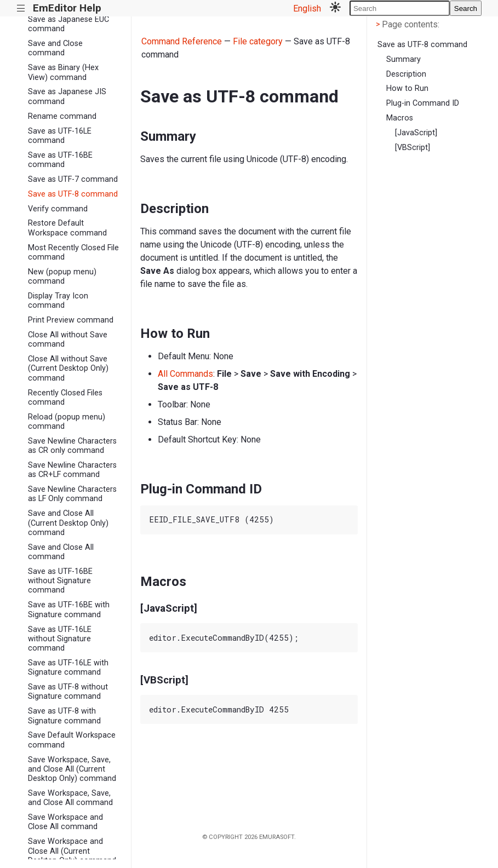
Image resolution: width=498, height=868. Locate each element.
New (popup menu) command (62, 277)
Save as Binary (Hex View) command (63, 72)
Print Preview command (71, 320)
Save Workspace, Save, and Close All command (70, 798)
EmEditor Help (67, 8)
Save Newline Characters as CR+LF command (72, 470)
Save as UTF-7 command (73, 179)
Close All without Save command (68, 340)
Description (406, 74)
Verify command (58, 209)
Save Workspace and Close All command (65, 822)
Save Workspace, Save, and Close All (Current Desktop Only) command (72, 769)
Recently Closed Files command (65, 398)
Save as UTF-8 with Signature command (64, 716)
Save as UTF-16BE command (60, 160)
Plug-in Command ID (423, 103)
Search (466, 8)
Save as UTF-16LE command (60, 136)
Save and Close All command (61, 552)
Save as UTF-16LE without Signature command (60, 639)
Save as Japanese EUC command (68, 24)
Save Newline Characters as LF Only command (72, 494)
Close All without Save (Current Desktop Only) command (68, 369)
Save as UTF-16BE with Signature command (69, 610)
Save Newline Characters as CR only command (72, 446)
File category (258, 41)
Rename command (62, 116)
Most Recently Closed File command (73, 252)
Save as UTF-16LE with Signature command (68, 668)
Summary (403, 59)
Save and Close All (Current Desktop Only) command (68, 523)
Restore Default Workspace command (67, 228)
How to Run (407, 88)
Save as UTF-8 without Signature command (68, 692)
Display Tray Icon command (58, 301)
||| (21, 8)
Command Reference (182, 41)
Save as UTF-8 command (73, 194)
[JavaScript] (416, 133)
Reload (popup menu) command (67, 422)
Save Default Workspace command (72, 740)
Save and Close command (55, 48)
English (307, 8)
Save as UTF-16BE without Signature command (60, 581)
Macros (400, 118)
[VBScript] (413, 148)
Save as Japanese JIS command (67, 96)
